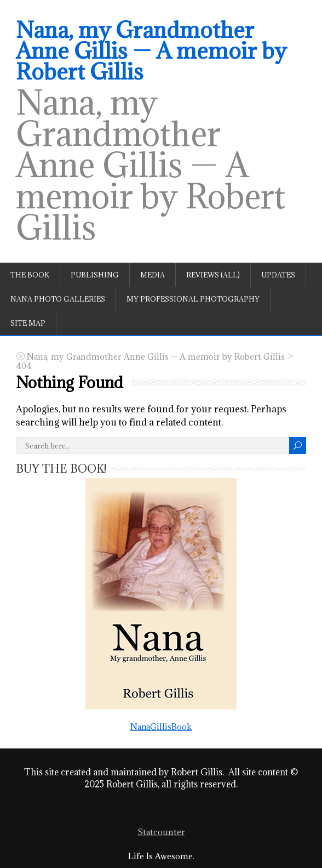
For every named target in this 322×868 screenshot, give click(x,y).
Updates (278, 275)
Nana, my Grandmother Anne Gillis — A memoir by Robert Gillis (151, 50)
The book (30, 275)
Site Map (28, 323)
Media (153, 275)
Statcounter (161, 832)
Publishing (95, 275)
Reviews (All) (213, 275)
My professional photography (193, 299)
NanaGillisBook (161, 604)
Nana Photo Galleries (58, 299)
